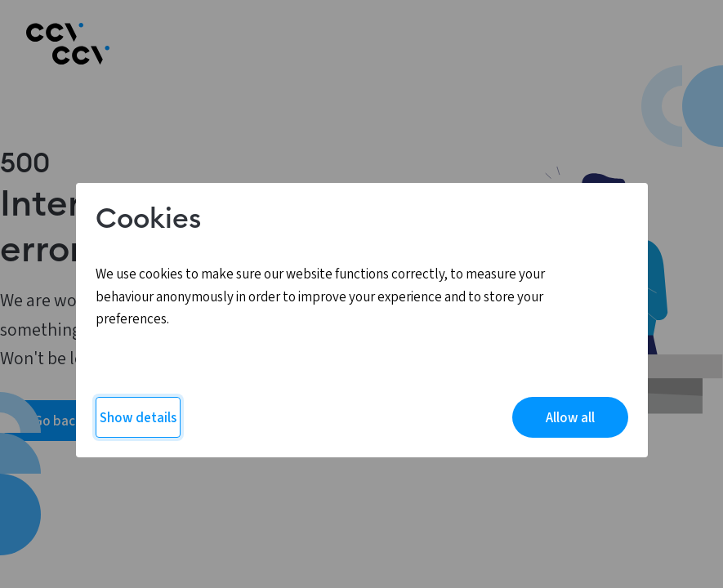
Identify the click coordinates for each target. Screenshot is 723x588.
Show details (138, 418)
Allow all (570, 418)
